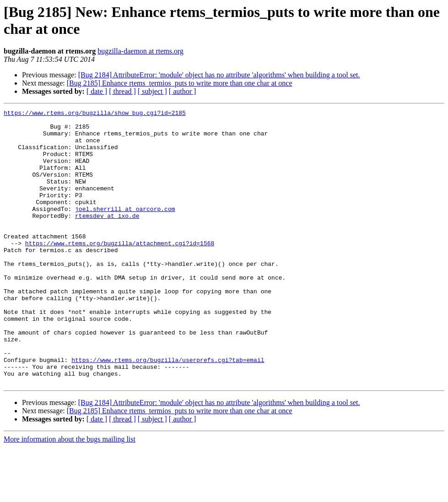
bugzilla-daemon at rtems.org (140, 51)
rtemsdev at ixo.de (107, 238)
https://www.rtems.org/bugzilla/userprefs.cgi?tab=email (168, 410)
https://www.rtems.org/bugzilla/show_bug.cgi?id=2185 (95, 114)
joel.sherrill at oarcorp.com (125, 229)
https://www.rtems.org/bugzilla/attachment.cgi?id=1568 (120, 270)
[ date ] (97, 91)
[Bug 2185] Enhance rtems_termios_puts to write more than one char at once (180, 83)
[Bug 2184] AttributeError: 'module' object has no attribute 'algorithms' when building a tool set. (219, 75)
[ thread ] (122, 91)
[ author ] (183, 91)
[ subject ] (152, 91)
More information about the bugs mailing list (70, 494)
